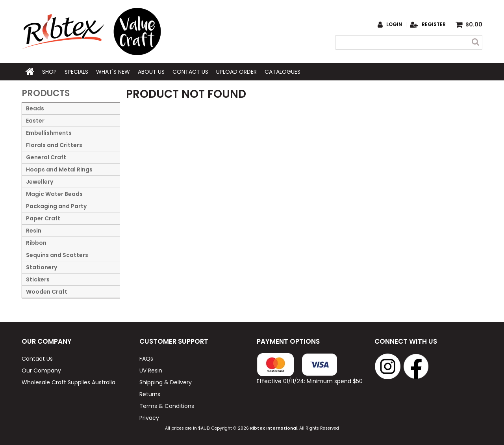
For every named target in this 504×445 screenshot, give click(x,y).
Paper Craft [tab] (43, 218)
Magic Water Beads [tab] (54, 194)
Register (434, 24)
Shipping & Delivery (166, 382)
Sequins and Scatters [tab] (57, 255)
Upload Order (236, 72)
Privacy (149, 418)
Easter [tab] (35, 121)
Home (30, 72)
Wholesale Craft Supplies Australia (69, 382)
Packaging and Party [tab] (56, 206)
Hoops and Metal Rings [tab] (59, 169)
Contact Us (190, 72)
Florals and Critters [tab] (54, 145)
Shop (49, 72)
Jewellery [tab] (40, 182)
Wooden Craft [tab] (47, 292)
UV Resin (151, 371)
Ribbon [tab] (36, 243)
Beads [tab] (35, 108)
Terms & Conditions (167, 406)
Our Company (41, 371)
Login (394, 24)
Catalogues (283, 72)
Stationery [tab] (42, 267)
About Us (151, 72)
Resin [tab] (34, 231)
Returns (150, 394)
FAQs (146, 359)
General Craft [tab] (46, 157)
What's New (113, 72)
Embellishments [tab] (49, 133)
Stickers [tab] (38, 279)
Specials (76, 72)
